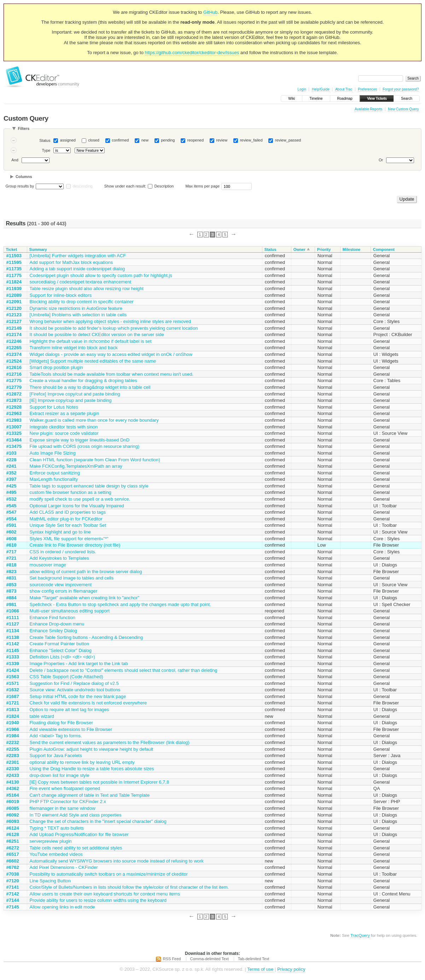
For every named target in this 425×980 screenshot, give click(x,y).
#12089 (14, 295)
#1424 (13, 670)
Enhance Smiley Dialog (53, 631)
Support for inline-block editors (61, 295)
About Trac (344, 89)
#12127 (14, 321)
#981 (11, 604)
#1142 (13, 644)
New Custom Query (403, 109)
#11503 (14, 256)
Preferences (367, 89)
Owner (299, 249)
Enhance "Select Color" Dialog (61, 650)
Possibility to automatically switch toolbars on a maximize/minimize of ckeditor (109, 874)
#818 (11, 565)
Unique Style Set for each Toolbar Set (68, 525)
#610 (11, 545)
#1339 (13, 664)
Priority (324, 249)
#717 (11, 552)
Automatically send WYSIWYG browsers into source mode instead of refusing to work (117, 861)
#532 (11, 499)
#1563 (13, 677)
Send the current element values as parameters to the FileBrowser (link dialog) (110, 742)
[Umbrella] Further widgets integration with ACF (78, 256)
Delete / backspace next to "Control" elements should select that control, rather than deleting (124, 670)
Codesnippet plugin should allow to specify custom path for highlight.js (101, 275)
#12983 (14, 420)
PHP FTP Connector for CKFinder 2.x (68, 802)
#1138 (13, 637)
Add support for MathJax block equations (71, 262)
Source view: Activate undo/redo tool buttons (75, 690)
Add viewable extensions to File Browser (71, 729)
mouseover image (48, 565)
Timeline (316, 99)
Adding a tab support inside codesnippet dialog (77, 269)
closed (94, 140)
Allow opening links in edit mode (62, 907)
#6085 (13, 808)
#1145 (13, 650)
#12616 (14, 367)
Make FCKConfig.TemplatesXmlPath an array (76, 466)
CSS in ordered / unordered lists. (63, 552)
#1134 (13, 631)
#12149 (14, 328)
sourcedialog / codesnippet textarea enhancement (81, 282)
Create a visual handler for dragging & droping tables (83, 381)
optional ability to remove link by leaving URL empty (82, 762)
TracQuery (360, 935)
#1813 (13, 710)
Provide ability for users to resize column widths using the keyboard (98, 900)
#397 (11, 479)
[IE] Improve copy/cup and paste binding (71, 400)
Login (302, 89)
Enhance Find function (53, 618)
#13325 (14, 433)
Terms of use (260, 969)
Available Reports (368, 109)
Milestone (352, 249)
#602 (11, 532)
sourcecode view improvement (61, 585)
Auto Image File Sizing (53, 453)
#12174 (14, 335)
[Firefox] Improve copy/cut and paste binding (75, 394)
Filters (24, 128)
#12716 (14, 374)
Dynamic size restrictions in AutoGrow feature (76, 308)
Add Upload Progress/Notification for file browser (79, 834)
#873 (11, 591)
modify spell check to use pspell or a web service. (80, 499)
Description (161, 186)
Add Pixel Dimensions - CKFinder (64, 867)
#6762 (13, 867)
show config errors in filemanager (63, 591)
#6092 (13, 815)
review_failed (251, 140)
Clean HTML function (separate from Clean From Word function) (95, 460)
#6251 (13, 841)
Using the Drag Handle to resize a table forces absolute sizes (92, 769)
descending (82, 186)
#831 (11, 578)
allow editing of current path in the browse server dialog (86, 572)
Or (381, 160)
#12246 (14, 341)
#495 (11, 492)
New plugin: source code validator (64, 433)
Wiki (292, 99)
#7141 (13, 887)
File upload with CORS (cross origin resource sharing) (85, 446)
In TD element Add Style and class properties (76, 815)
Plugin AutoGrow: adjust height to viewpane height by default (92, 749)
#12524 (14, 361)
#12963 (14, 413)
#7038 (13, 874)
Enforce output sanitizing (55, 473)
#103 (11, 453)
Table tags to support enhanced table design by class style (89, 486)
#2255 (13, 749)
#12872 (14, 394)
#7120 (13, 881)
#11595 (14, 262)
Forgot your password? (401, 89)
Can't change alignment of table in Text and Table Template (90, 795)
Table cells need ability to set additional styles (76, 848)
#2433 (13, 775)
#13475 (14, 446)
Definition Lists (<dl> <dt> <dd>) (62, 657)
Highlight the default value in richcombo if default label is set (91, 341)
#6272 (13, 848)
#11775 (14, 275)
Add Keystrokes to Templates (59, 558)
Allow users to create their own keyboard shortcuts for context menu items (105, 894)
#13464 (14, 440)
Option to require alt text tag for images (69, 710)
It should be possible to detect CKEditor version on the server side (97, 335)
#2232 (13, 742)
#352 (11, 473)
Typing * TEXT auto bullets (57, 828)
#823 (11, 572)
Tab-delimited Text (254, 959)
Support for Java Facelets (56, 756)
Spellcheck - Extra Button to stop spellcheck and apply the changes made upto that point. (120, 604)
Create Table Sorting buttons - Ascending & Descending (86, 637)
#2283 (13, 756)
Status (45, 140)
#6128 (13, 834)
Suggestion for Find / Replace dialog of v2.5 (74, 683)
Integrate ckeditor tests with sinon (64, 427)
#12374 (14, 354)
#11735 (14, 269)
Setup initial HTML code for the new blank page (78, 696)
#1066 (13, 611)
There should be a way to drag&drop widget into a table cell (90, 387)
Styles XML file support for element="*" (69, 539)
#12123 (14, 315)
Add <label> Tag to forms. (56, 736)
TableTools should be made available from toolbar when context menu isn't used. (112, 374)
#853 (11, 585)
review (222, 140)
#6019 (13, 802)
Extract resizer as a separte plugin (65, 413)
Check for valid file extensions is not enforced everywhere (88, 703)
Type (46, 150)
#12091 (14, 302)
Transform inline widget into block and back (74, 348)
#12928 (14, 407)
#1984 (13, 736)
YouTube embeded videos (56, 854)
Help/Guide (321, 89)
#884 (11, 598)
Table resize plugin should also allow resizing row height (87, 289)
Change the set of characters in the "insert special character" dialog (98, 821)
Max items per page (202, 186)
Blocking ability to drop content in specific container (82, 302)
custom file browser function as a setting (71, 492)
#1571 (13, 683)
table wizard (42, 716)
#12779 (14, 387)
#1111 (13, 618)
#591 (11, 525)
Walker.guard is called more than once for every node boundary (94, 420)
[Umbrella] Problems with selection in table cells (78, 315)
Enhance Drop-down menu (57, 624)
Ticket (12, 249)
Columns (24, 177)
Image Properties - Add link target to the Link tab (79, 664)
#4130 (13, 782)
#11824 (14, 282)
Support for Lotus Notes (54, 407)
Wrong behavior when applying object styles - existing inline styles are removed (110, 321)
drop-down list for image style (60, 775)
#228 (11, 460)
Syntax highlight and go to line (60, 532)
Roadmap (345, 99)
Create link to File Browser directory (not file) (75, 545)
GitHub (210, 12)
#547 (11, 512)
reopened (196, 140)
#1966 (13, 729)
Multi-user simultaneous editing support (70, 611)
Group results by (20, 186)
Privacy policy (291, 969)
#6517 (13, 854)
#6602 (13, 861)
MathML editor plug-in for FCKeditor (66, 519)
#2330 (13, 769)
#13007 (14, 427)
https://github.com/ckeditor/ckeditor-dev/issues (192, 53)
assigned (68, 140)
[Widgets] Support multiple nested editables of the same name (93, 361)
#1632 (13, 690)
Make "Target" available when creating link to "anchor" (85, 598)
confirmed (120, 140)
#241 (11, 466)
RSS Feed (172, 959)
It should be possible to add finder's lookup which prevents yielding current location (114, 328)
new (145, 140)
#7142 (13, 894)
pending (168, 140)
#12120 (14, 308)
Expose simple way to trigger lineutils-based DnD (80, 440)
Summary (38, 249)
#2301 (13, 762)
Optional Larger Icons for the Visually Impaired (77, 506)
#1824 (13, 716)
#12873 (14, 400)
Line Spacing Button (50, 881)
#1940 (13, 723)
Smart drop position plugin (56, 367)
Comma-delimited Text (209, 959)
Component (384, 249)
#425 (11, 486)
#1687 (13, 696)
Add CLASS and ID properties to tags (68, 512)
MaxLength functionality (54, 479)
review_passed (288, 140)
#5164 (13, 795)
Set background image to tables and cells (72, 578)
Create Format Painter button (59, 644)
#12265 (14, 348)
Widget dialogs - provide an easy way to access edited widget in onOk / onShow (111, 354)
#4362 (13, 788)
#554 (11, 519)
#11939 (14, 289)
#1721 (13, 703)
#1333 (13, 657)
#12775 (14, 381)
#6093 (13, 821)
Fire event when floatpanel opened (65, 788)
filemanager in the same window (63, 808)
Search (407, 99)
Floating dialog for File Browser (61, 723)
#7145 (13, 907)
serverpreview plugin (51, 841)
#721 (11, 558)
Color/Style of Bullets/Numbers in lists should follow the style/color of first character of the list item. (129, 887)
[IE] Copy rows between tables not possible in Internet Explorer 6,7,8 (100, 782)
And (15, 160)
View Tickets (377, 99)
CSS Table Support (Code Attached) (66, 677)
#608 (11, 539)
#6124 (13, 828)
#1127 (13, 624)
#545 (11, 506)
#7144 (13, 900)
